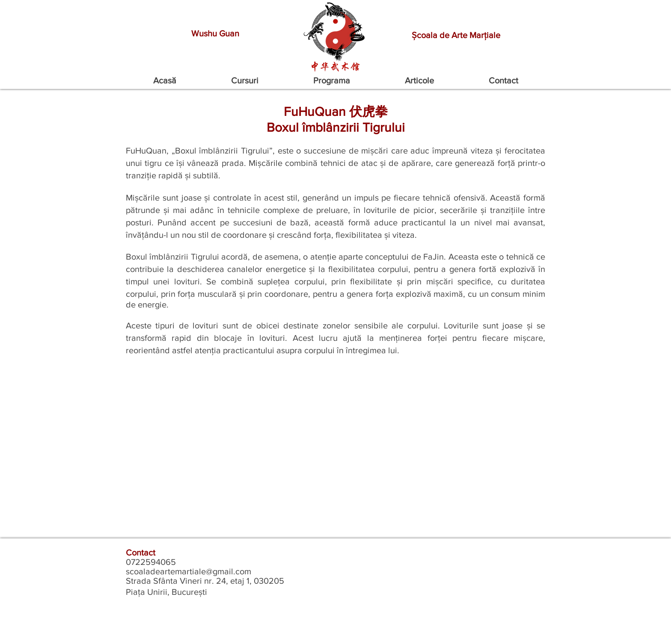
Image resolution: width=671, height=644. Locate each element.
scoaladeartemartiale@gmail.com (189, 571)
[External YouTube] (335, 452)
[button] (245, 81)
